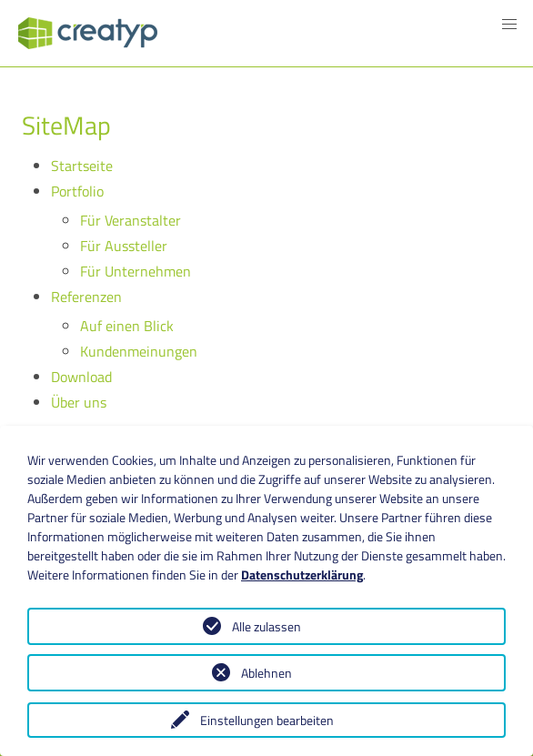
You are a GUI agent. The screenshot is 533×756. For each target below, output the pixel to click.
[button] (509, 25)
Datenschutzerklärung (302, 575)
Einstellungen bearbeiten (267, 720)
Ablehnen (266, 673)
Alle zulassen (266, 626)
